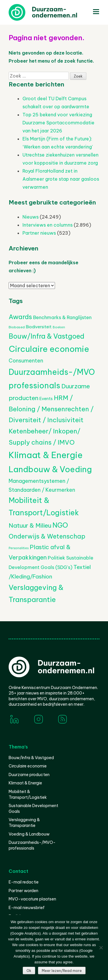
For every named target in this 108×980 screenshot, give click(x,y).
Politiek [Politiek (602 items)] (56, 558)
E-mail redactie (24, 882)
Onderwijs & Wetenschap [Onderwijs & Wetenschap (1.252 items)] (47, 536)
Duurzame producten (29, 775)
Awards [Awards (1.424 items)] (20, 317)
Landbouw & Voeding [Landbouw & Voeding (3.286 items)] (50, 469)
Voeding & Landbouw (29, 834)
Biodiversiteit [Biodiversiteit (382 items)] (39, 327)
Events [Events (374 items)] (46, 399)
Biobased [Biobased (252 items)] (17, 327)
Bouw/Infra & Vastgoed (31, 758)
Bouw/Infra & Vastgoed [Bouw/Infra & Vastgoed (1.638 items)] (47, 336)
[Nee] (101, 948)
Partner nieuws (39, 233)
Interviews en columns (48, 225)
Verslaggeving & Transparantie (24, 823)
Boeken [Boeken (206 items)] (59, 327)
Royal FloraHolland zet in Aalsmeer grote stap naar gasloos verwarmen (61, 179)
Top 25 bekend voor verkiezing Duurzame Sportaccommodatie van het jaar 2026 (58, 123)
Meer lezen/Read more (62, 971)
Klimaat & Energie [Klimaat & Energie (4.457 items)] (46, 455)
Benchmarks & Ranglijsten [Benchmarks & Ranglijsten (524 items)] (62, 317)
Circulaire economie (28, 766)
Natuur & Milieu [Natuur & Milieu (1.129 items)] (30, 525)
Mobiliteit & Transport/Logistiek (28, 794)
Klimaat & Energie (25, 783)
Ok (29, 971)
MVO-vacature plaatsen (32, 899)
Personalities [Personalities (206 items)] (19, 548)
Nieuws (31, 217)
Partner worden (23, 891)
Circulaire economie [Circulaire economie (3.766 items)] (49, 349)
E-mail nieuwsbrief (27, 908)
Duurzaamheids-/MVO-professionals (32, 845)
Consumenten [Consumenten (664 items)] (26, 361)
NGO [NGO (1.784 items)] (60, 525)
